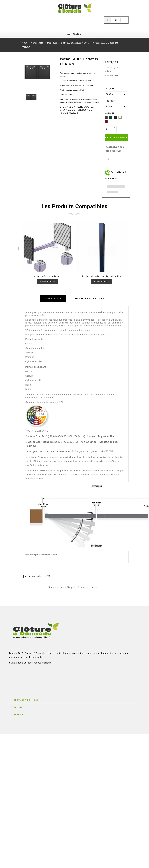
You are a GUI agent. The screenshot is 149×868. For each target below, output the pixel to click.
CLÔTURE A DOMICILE (26, 701)
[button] (74, 701)
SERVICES (19, 715)
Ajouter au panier (116, 137)
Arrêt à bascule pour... (48, 276)
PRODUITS (20, 708)
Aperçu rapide (48, 247)
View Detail (47, 281)
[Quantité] (108, 129)
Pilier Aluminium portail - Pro (102, 276)
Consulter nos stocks (89, 299)
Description (53, 299)
